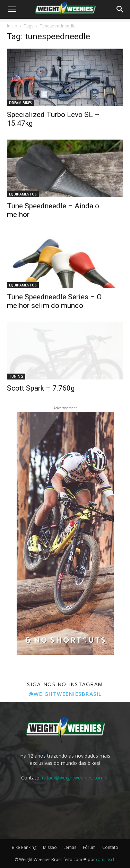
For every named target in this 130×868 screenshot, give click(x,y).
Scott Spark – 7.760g (41, 388)
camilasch (106, 859)
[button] (12, 9)
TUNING (16, 376)
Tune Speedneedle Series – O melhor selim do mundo (54, 301)
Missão (50, 847)
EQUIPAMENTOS (23, 194)
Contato (110, 847)
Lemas (70, 847)
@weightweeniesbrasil (65, 694)
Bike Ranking (24, 847)
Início (12, 26)
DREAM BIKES (20, 103)
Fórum (89, 847)
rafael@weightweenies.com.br (76, 778)
